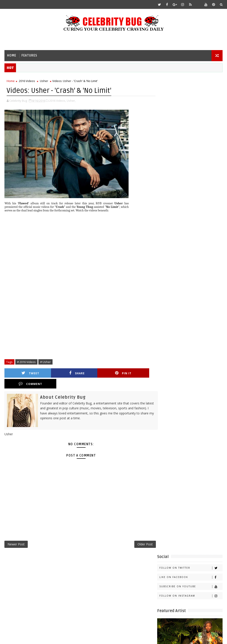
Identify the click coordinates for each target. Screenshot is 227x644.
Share (63, 373)
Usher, (71, 101)
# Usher (45, 362)
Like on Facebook (191, 100)
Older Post (140, 534)
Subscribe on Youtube (191, 109)
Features (29, 56)
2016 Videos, (58, 101)
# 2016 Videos (26, 362)
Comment (137, 373)
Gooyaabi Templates (92, 637)
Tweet (26, 373)
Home (12, 56)
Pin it (100, 373)
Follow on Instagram (191, 118)
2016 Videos (27, 81)
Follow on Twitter (191, 91)
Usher (44, 81)
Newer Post (16, 534)
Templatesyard (42, 637)
